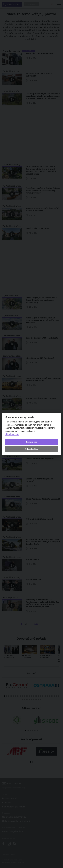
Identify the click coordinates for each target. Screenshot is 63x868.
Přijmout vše (31, 442)
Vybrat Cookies (31, 449)
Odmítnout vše (12, 434)
